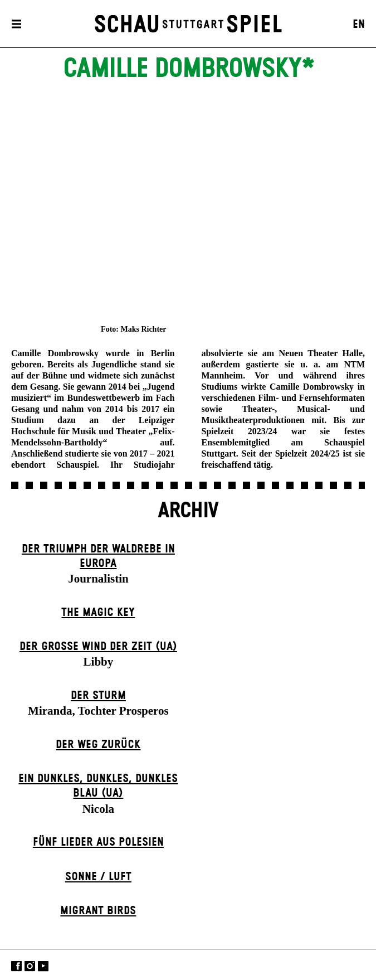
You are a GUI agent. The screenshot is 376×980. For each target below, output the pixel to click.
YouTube (43, 966)
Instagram (30, 966)
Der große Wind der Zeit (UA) (98, 647)
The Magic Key (98, 613)
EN (359, 25)
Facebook (16, 966)
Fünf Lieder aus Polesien (98, 842)
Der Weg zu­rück (98, 745)
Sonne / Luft (98, 877)
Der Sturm (98, 696)
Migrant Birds (98, 911)
